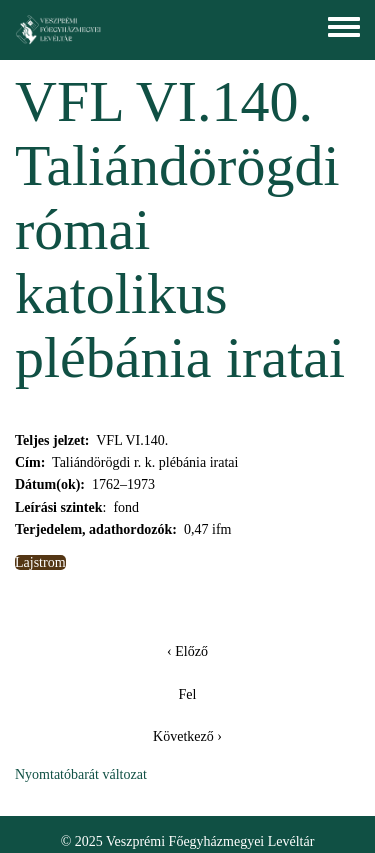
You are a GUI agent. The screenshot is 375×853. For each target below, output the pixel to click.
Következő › (187, 736)
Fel (188, 694)
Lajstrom (40, 562)
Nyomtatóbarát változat (81, 774)
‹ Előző (187, 651)
